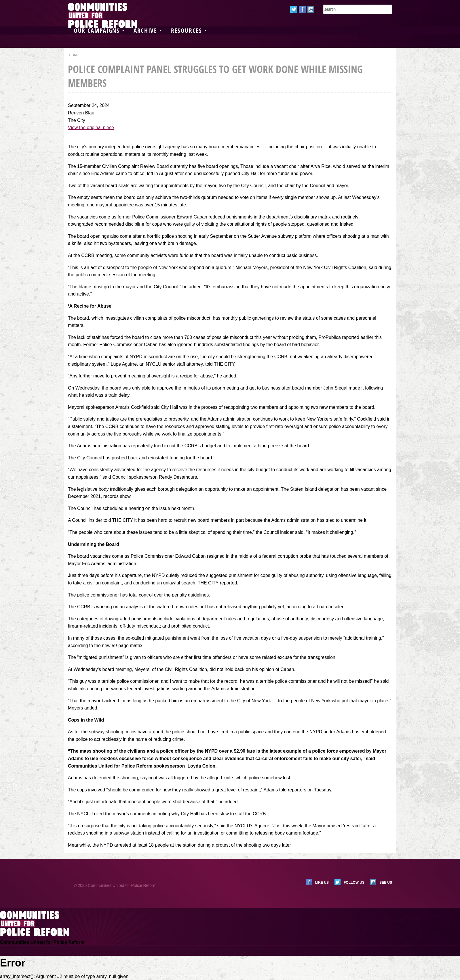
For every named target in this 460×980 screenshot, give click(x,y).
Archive (148, 30)
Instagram (311, 9)
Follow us (354, 883)
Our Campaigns (99, 30)
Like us (322, 883)
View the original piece (91, 127)
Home (74, 55)
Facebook (302, 9)
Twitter (294, 9)
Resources (189, 30)
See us (386, 883)
